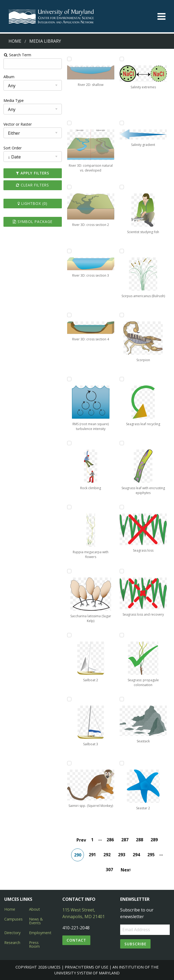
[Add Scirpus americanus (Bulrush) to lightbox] (122, 251)
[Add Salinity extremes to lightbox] (122, 59)
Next (126, 870)
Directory (12, 933)
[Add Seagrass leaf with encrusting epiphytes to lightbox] (122, 443)
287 (125, 840)
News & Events (36, 921)
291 (92, 855)
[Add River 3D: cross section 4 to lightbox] (69, 315)
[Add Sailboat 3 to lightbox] (69, 699)
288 (139, 840)
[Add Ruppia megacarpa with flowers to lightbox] (69, 507)
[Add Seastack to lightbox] (122, 699)
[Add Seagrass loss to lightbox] (122, 507)
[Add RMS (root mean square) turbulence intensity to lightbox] (69, 379)
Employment (40, 933)
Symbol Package (33, 222)
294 (136, 855)
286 (110, 840)
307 (109, 870)
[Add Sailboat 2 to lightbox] (69, 635)
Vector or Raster (18, 124)
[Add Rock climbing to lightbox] (69, 443)
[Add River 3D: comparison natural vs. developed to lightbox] (69, 123)
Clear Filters (33, 185)
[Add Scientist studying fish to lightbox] (122, 187)
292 (107, 855)
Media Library (45, 41)
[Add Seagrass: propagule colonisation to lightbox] (122, 635)
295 (151, 855)
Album (9, 77)
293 (122, 855)
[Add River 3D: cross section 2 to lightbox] (69, 187)
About (35, 909)
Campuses (13, 919)
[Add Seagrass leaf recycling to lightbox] (122, 379)
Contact (76, 940)
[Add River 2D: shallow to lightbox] (69, 59)
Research (12, 943)
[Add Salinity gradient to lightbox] (122, 123)
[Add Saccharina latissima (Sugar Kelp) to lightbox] (69, 571)
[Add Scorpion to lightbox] (122, 315)
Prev (81, 840)
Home (15, 41)
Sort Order (13, 148)
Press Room (34, 944)
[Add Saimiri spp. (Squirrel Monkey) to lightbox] (69, 763)
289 (154, 840)
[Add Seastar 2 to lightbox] (122, 763)
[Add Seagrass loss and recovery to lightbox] (122, 571)
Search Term (17, 55)
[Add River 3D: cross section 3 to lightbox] (69, 251)
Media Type (14, 100)
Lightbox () (33, 203)
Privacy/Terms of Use (86, 967)
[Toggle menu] (161, 16)
